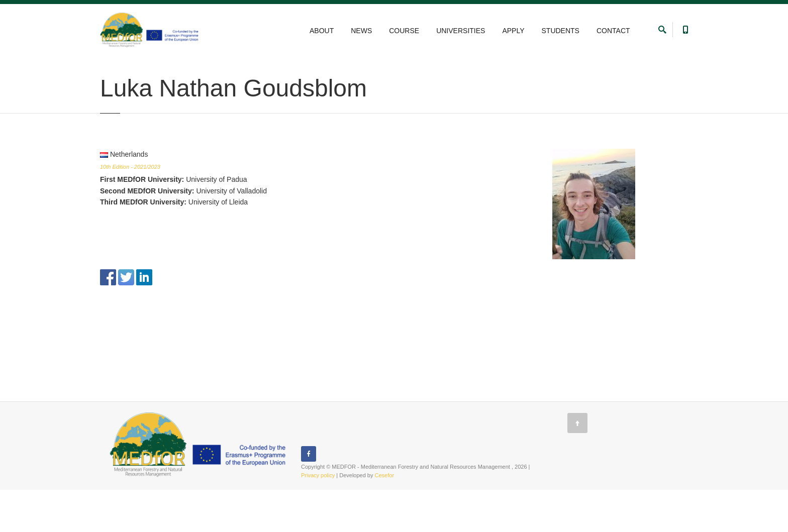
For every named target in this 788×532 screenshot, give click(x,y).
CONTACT (613, 31)
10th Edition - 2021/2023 (130, 209)
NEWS (361, 31)
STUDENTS (561, 31)
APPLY (513, 31)
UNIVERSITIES (461, 31)
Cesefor (385, 517)
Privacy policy (318, 517)
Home (107, 67)
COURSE (404, 31)
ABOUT (322, 31)
